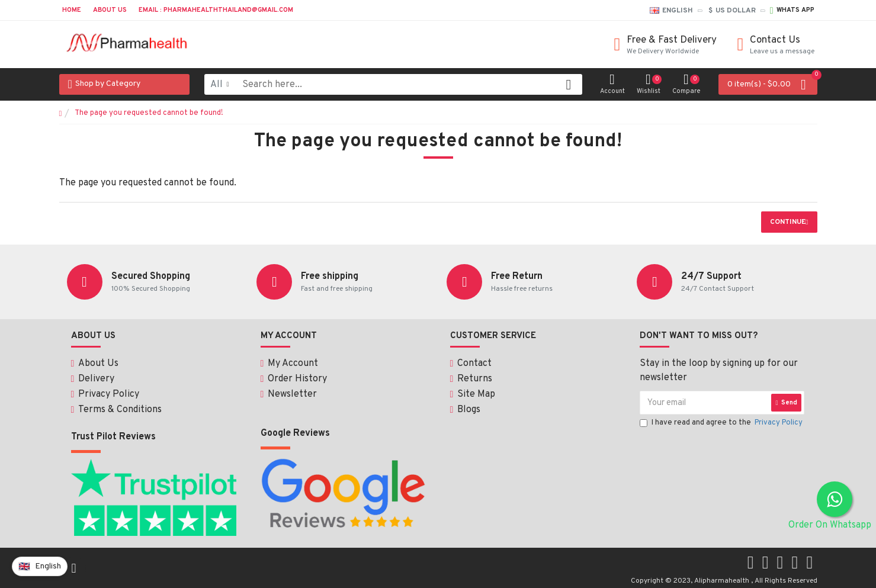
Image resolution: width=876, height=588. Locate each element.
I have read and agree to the (722, 424)
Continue (788, 222)
